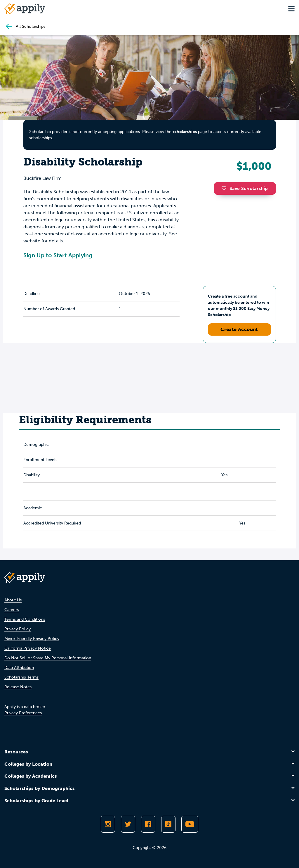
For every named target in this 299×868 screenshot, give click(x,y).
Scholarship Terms (21, 677)
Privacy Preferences (23, 713)
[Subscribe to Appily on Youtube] (190, 824)
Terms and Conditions (25, 619)
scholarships (185, 132)
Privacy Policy (18, 629)
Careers (12, 610)
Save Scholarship (245, 188)
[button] (225, 188)
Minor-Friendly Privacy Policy (32, 639)
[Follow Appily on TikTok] (168, 824)
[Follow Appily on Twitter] (128, 824)
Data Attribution (19, 668)
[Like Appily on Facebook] (148, 824)
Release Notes (18, 687)
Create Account (239, 329)
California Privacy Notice (28, 648)
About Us (13, 600)
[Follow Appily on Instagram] (108, 824)
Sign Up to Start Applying (58, 255)
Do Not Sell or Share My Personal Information (48, 658)
